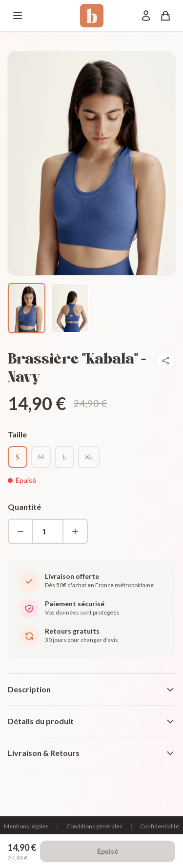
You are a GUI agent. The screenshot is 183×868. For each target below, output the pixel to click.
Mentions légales (26, 826)
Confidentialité (160, 826)
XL (89, 457)
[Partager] (165, 361)
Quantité (24, 507)
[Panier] (165, 16)
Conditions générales (94, 826)
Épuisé (108, 851)
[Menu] (18, 16)
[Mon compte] (146, 16)
